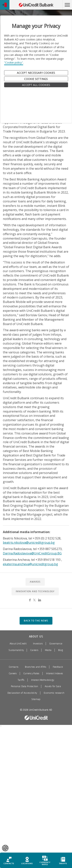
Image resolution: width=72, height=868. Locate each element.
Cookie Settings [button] (36, 79)
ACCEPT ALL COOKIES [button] (36, 85)
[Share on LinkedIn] (40, 600)
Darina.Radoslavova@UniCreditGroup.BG (32, 553)
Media (48, 650)
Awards (35, 582)
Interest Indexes (55, 673)
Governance (56, 644)
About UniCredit (18, 644)
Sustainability (16, 650)
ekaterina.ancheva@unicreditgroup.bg (30, 564)
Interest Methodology (43, 680)
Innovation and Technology (35, 591)
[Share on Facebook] (30, 600)
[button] (67, 5)
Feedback (58, 667)
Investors (38, 644)
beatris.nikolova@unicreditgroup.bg (29, 543)
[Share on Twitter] (34, 600)
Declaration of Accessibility (22, 693)
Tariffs (21, 680)
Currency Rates (31, 673)
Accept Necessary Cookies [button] (36, 73)
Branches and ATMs (36, 667)
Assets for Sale (53, 686)
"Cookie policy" (14, 62)
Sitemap (36, 699)
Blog (61, 650)
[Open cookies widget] (5, 849)
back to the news (36, 621)
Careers (34, 650)
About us (36, 637)
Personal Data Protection (25, 686)
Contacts (14, 667)
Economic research (54, 693)
